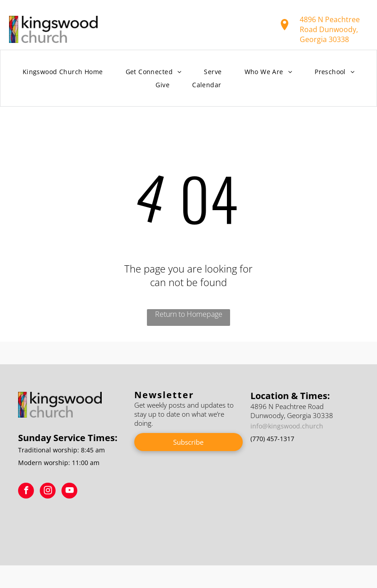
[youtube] (69, 492)
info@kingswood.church (287, 426)
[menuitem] (63, 72)
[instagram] (48, 492)
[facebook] (26, 492)
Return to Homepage (189, 314)
